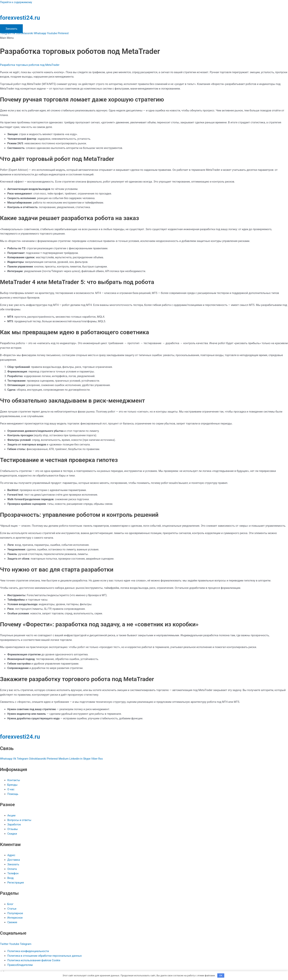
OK (221, 975)
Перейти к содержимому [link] (16, 2)
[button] (144, 38)
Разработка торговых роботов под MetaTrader (30, 65)
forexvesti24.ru (20, 18)
